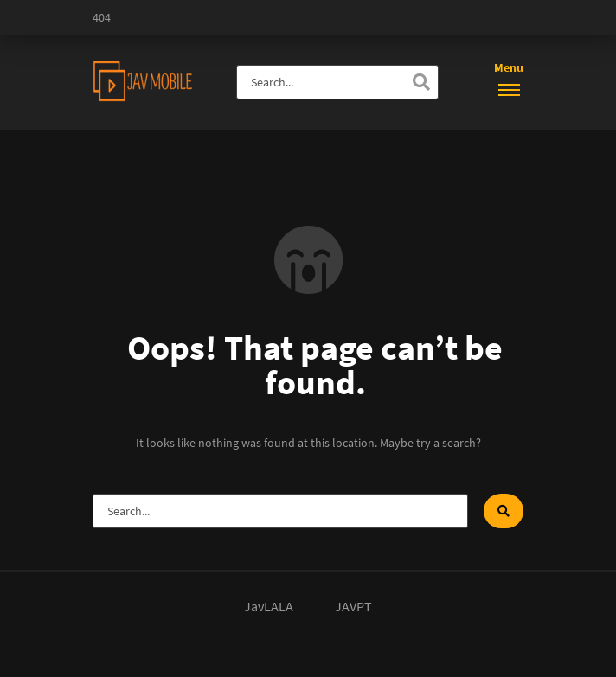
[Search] (421, 82)
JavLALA (269, 606)
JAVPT (353, 606)
